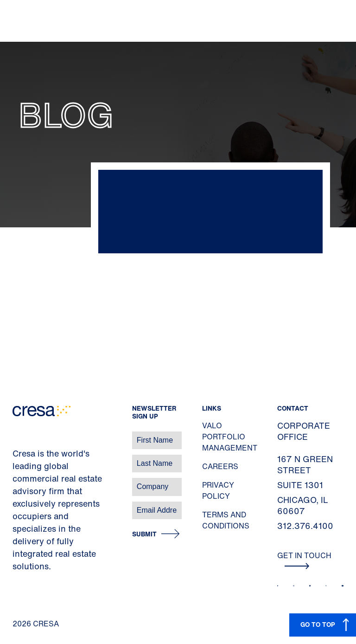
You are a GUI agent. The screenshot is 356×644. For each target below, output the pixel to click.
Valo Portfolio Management (230, 437)
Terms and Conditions (226, 520)
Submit (144, 534)
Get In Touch (304, 560)
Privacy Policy (218, 490)
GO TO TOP (318, 624)
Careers (220, 466)
